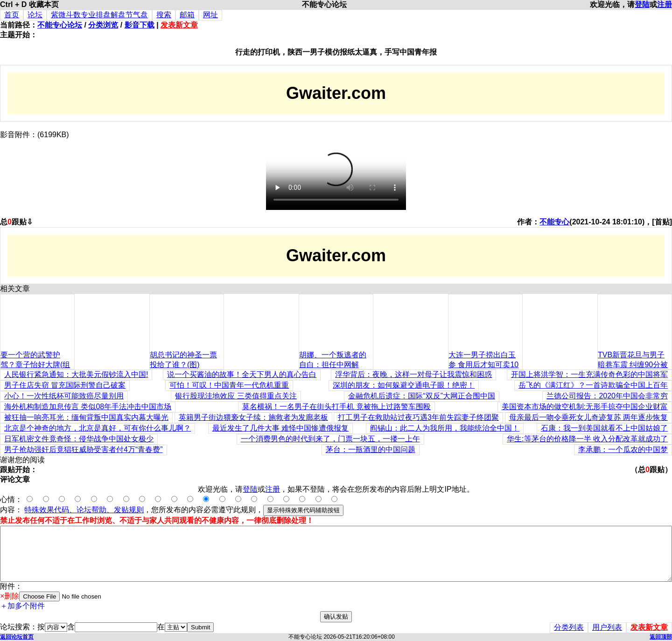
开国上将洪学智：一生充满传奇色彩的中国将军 (589, 374)
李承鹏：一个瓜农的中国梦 (623, 449)
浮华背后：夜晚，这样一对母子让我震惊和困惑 (413, 374)
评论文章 (15, 479)
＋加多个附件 (22, 606)
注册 (665, 4)
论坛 (35, 15)
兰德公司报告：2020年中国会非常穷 (607, 396)
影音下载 (140, 25)
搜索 (164, 15)
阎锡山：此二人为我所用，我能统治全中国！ (445, 428)
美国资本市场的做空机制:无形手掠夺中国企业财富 (585, 407)
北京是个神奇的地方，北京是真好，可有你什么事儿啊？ (98, 428)
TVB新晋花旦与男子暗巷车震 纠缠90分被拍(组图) (633, 365)
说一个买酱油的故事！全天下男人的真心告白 (242, 374)
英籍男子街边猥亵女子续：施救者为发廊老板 (253, 417)
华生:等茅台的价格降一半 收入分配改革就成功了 (587, 439)
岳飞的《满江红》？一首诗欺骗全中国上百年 (593, 385)
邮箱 (187, 15)
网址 (210, 15)
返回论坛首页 (17, 637)
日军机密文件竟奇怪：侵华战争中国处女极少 (79, 439)
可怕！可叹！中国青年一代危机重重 (229, 385)
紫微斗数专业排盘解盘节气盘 (99, 15)
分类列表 (569, 627)
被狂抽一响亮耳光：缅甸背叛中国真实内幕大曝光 (86, 417)
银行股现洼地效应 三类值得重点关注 (236, 396)
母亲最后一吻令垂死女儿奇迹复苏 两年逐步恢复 (588, 417)
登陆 (642, 4)
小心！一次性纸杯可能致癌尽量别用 (64, 396)
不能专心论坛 (60, 25)
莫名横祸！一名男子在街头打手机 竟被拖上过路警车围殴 (336, 407)
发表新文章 (179, 25)
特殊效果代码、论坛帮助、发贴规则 (84, 510)
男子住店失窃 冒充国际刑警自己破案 (65, 385)
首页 (12, 15)
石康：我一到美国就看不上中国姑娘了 (604, 428)
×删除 (10, 596)
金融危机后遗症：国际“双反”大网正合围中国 (422, 396)
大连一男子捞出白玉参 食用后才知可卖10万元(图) (483, 365)
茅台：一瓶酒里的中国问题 (371, 449)
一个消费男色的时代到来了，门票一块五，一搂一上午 (330, 439)
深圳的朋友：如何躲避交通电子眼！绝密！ (404, 385)
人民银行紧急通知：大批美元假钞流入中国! (76, 374)
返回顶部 (661, 637)
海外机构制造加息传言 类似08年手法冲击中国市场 (88, 407)
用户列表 (607, 627)
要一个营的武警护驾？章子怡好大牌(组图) (35, 365)
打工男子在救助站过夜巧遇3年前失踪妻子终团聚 (418, 417)
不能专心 (554, 222)
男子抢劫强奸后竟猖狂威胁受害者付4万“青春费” (84, 449)
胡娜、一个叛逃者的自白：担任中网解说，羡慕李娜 (333, 365)
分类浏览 (103, 25)
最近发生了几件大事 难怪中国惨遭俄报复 (280, 428)
